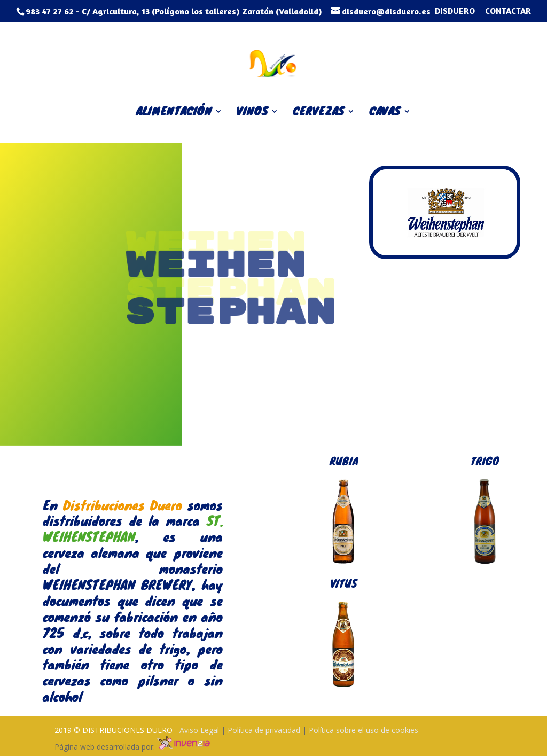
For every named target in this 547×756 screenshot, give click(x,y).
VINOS (252, 113)
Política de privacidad (265, 730)
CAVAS (385, 113)
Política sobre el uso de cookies (364, 730)
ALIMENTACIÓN (174, 113)
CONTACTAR (508, 11)
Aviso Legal (200, 730)
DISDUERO (455, 11)
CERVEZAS (319, 113)
